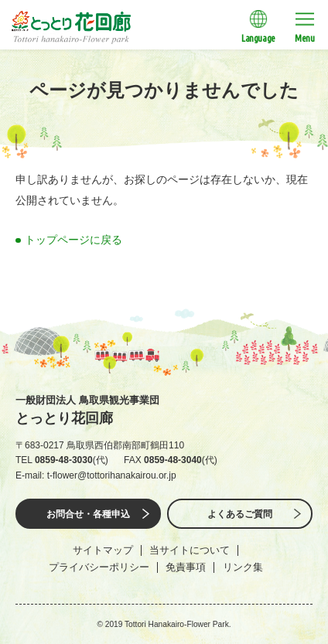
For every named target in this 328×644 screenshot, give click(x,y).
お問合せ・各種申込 (88, 514)
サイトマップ (103, 550)
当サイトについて (190, 550)
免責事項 (186, 567)
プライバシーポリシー (99, 567)
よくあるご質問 (240, 514)
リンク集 (243, 567)
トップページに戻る (73, 240)
